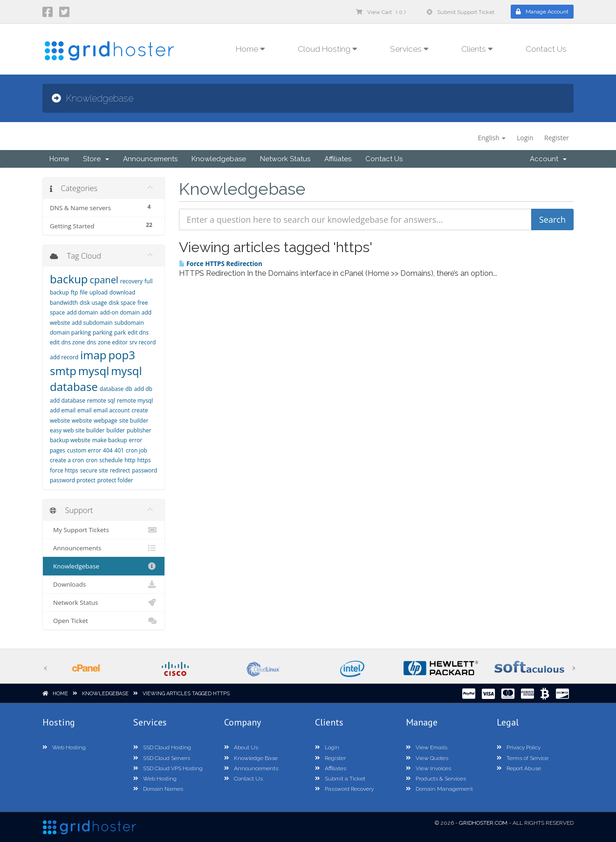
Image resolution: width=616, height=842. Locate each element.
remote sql (101, 400)
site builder (134, 421)
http (130, 460)
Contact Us (546, 49)
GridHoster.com (483, 823)
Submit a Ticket (340, 779)
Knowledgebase (219, 159)
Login (525, 138)
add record (64, 357)
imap (93, 355)
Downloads (104, 584)
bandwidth (64, 303)
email (85, 410)
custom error (84, 450)
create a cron (67, 460)
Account (548, 159)
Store (96, 159)
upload (99, 292)
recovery (131, 281)
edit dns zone (67, 342)
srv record (143, 342)
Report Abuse (519, 768)
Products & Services (436, 779)
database (112, 389)
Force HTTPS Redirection (221, 264)
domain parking (70, 332)
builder (116, 430)
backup (69, 279)
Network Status (285, 159)
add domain (82, 312)
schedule (111, 460)
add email (63, 410)
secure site (94, 470)
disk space (122, 303)
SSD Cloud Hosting (162, 747)
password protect (73, 480)
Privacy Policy (519, 747)
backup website (70, 440)
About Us (241, 747)
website (82, 421)
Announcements (150, 159)
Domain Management (439, 789)
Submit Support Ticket (461, 12)
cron (92, 460)
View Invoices (428, 768)
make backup (110, 440)
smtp (63, 371)
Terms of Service (523, 758)
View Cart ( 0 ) (381, 12)
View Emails (427, 747)
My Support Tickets (104, 530)
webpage (106, 421)
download (122, 292)
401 (120, 450)
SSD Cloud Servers (162, 758)
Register (557, 138)
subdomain (129, 323)
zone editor (113, 342)
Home (59, 159)
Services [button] (409, 49)
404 (108, 450)
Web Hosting (64, 747)
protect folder (115, 480)
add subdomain (92, 323)
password (144, 470)
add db (143, 389)
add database (68, 400)
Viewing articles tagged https (186, 694)
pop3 (122, 355)
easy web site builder (77, 430)
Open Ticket (104, 621)
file (84, 292)
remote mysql (135, 400)
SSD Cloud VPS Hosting (168, 768)
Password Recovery (344, 789)
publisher (139, 430)
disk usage (93, 303)
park (120, 332)
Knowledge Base (251, 758)
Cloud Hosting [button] (328, 49)
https (144, 460)
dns (91, 342)
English (492, 138)
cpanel (104, 280)
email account (111, 410)
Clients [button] (477, 49)
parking (103, 332)
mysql (94, 371)
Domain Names (158, 789)
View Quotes (427, 758)
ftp (75, 292)
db (129, 389)
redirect (120, 470)
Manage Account (542, 12)
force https (64, 470)
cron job (137, 450)
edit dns (138, 332)
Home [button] (250, 49)
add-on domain (120, 312)
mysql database (96, 379)
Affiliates (338, 159)
